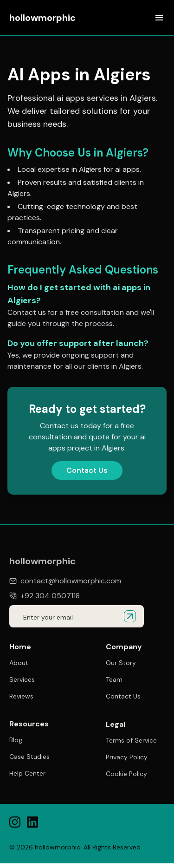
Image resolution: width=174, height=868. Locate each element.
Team (114, 679)
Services (22, 679)
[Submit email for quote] (130, 616)
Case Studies (29, 757)
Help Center (27, 774)
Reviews (21, 696)
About (19, 663)
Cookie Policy (126, 775)
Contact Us (87, 470)
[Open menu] (159, 18)
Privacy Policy (127, 758)
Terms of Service (131, 741)
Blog (16, 740)
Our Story (121, 663)
